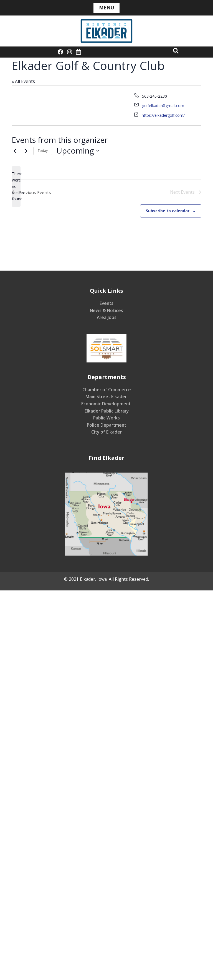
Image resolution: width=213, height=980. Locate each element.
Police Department (106, 425)
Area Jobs (107, 318)
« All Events (23, 81)
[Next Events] (26, 151)
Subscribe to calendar (168, 211)
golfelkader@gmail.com (163, 106)
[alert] (16, 186)
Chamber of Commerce (107, 390)
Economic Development (106, 404)
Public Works (106, 418)
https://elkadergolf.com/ (163, 115)
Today (43, 151)
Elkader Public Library (107, 411)
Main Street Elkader (107, 397)
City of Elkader (106, 432)
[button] (176, 51)
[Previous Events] (15, 151)
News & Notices (106, 310)
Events (106, 304)
